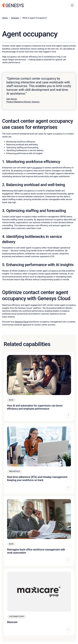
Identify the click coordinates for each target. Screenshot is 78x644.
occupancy (37, 168)
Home (5, 18)
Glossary (15, 18)
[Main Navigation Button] (72, 5)
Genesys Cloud (22, 322)
